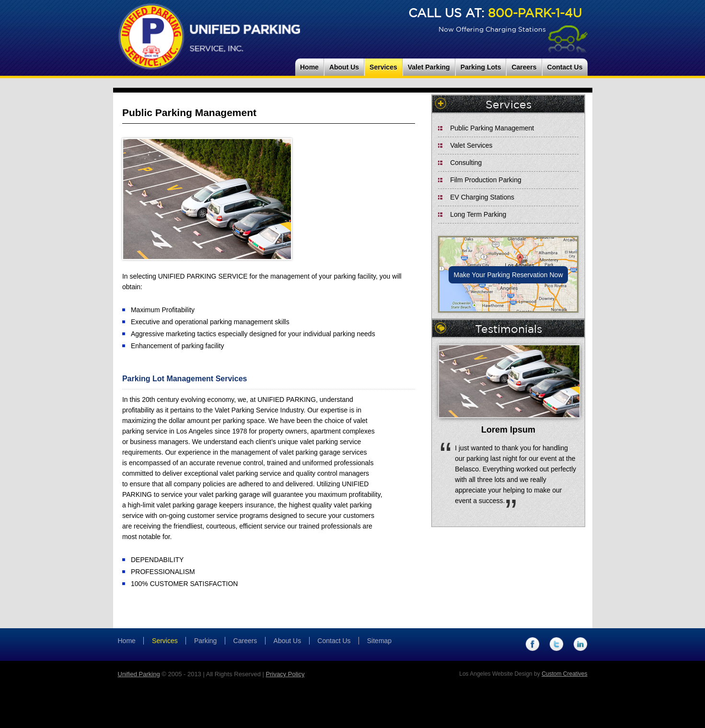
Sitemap (379, 641)
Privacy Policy (285, 674)
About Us (344, 67)
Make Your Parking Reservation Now (508, 275)
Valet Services (471, 145)
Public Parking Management (492, 128)
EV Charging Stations (482, 197)
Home (309, 67)
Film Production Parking (486, 180)
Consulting (466, 163)
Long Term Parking (478, 214)
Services (383, 67)
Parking (205, 641)
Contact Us (565, 67)
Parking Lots (481, 67)
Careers (524, 67)
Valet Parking (429, 67)
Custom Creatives (564, 674)
